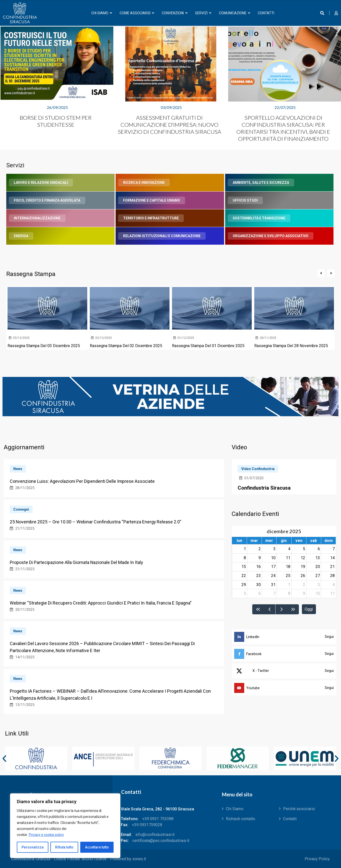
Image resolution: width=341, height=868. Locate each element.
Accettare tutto (97, 847)
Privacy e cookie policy (46, 835)
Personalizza (33, 847)
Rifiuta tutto (64, 847)
